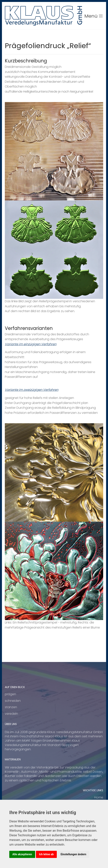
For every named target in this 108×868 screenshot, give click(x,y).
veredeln (11, 714)
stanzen (11, 707)
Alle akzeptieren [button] (22, 854)
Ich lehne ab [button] (46, 854)
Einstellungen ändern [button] (74, 854)
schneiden (13, 701)
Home (99, 797)
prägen (10, 694)
